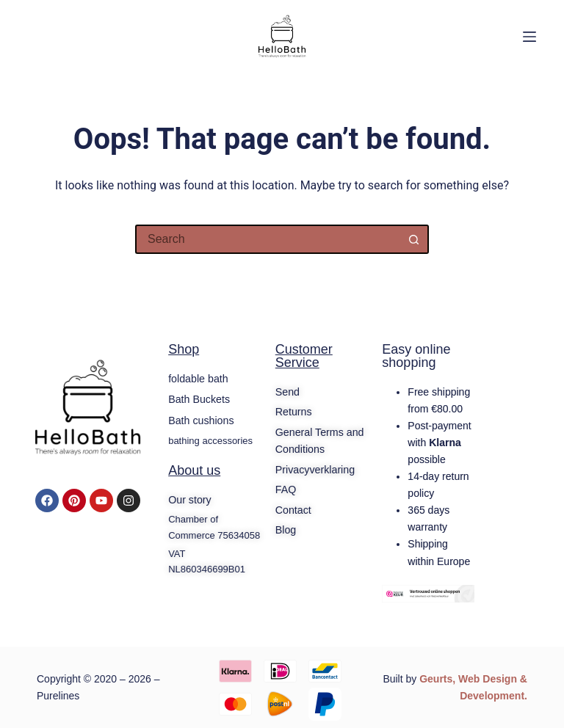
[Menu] (529, 37)
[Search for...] (267, 239)
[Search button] (414, 239)
